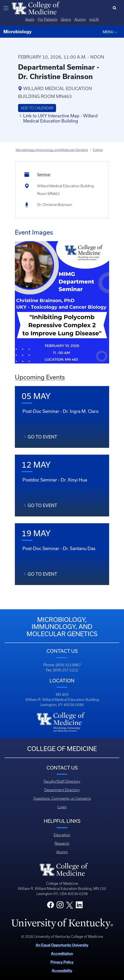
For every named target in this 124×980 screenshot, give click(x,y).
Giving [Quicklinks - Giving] (66, 19)
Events (98, 150)
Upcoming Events (40, 377)
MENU (110, 32)
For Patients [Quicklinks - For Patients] (48, 19)
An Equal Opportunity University (62, 945)
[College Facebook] (51, 906)
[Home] (36, 8)
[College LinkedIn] (79, 906)
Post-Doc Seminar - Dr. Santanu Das (59, 548)
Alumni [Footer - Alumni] (62, 852)
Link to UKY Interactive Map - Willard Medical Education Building (60, 118)
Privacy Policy (62, 962)
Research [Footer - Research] (62, 843)
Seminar (44, 174)
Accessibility (62, 971)
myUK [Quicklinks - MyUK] (94, 19)
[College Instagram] (60, 906)
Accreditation (62, 953)
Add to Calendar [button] (37, 108)
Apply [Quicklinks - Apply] (30, 19)
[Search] (115, 8)
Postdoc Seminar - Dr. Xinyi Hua (55, 480)
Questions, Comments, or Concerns (62, 798)
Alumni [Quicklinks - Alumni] (80, 19)
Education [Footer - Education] (62, 835)
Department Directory (62, 790)
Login (62, 807)
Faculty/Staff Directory (62, 781)
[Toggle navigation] (6, 8)
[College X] (70, 905)
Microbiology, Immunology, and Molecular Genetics (52, 150)
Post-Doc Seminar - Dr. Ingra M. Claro (61, 411)
